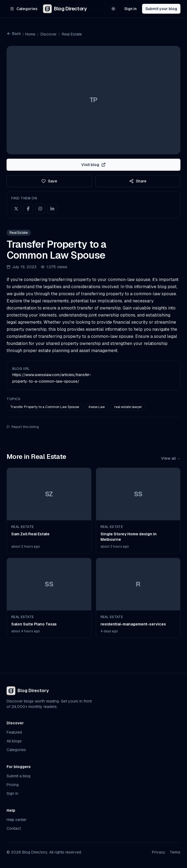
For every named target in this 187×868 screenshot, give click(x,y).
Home (30, 34)
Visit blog (93, 165)
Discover (49, 34)
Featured (14, 732)
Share (138, 181)
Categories (16, 750)
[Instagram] (40, 209)
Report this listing (23, 427)
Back (14, 34)
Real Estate (72, 34)
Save (49, 181)
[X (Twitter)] (16, 209)
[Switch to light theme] (113, 9)
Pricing (13, 785)
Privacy (159, 852)
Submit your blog (161, 9)
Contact (14, 828)
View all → (171, 458)
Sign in (130, 9)
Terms (175, 852)
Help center (17, 820)
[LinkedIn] (52, 209)
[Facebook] (28, 209)
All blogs (14, 741)
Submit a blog (18, 776)
